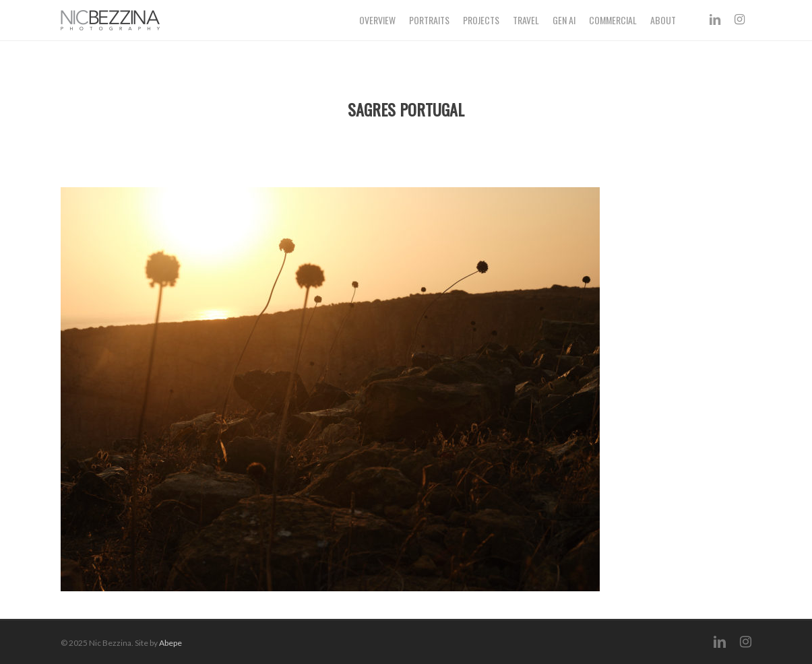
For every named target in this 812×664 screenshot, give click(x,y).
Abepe (170, 643)
